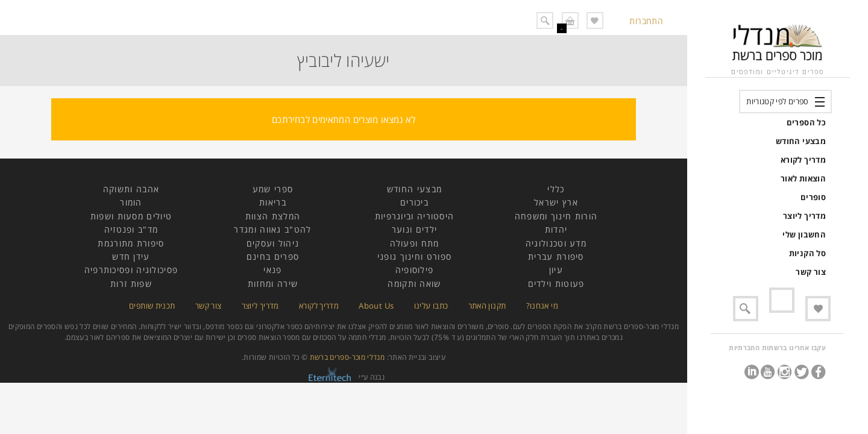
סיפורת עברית (556, 256)
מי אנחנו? (542, 306)
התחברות (646, 21)
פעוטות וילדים (556, 284)
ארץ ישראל (556, 202)
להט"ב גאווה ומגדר (272, 229)
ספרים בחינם (273, 256)
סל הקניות (807, 253)
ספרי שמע (273, 189)
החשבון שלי (804, 234)
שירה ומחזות (273, 284)
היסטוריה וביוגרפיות (415, 216)
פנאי (272, 270)
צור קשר (811, 272)
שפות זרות (131, 284)
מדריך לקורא (803, 160)
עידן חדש (131, 256)
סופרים (813, 197)
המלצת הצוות (273, 216)
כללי (556, 189)
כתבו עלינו (431, 306)
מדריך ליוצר (804, 216)
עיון (556, 270)
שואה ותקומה (414, 284)
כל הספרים (806, 122)
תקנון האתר (487, 306)
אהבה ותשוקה (131, 189)
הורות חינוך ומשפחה (556, 216)
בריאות (273, 202)
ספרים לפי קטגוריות (777, 101)
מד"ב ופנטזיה (131, 229)
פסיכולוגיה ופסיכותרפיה (131, 270)
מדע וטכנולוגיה (556, 243)
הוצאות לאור (803, 178)
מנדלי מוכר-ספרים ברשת (348, 357)
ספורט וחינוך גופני (414, 256)
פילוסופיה (415, 270)
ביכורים (414, 202)
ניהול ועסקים (273, 243)
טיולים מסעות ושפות (131, 216)
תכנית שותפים (152, 306)
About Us (376, 306)
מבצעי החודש (801, 141)
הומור (131, 202)
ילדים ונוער (414, 229)
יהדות (556, 229)
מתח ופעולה (415, 243)
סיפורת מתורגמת (131, 243)
